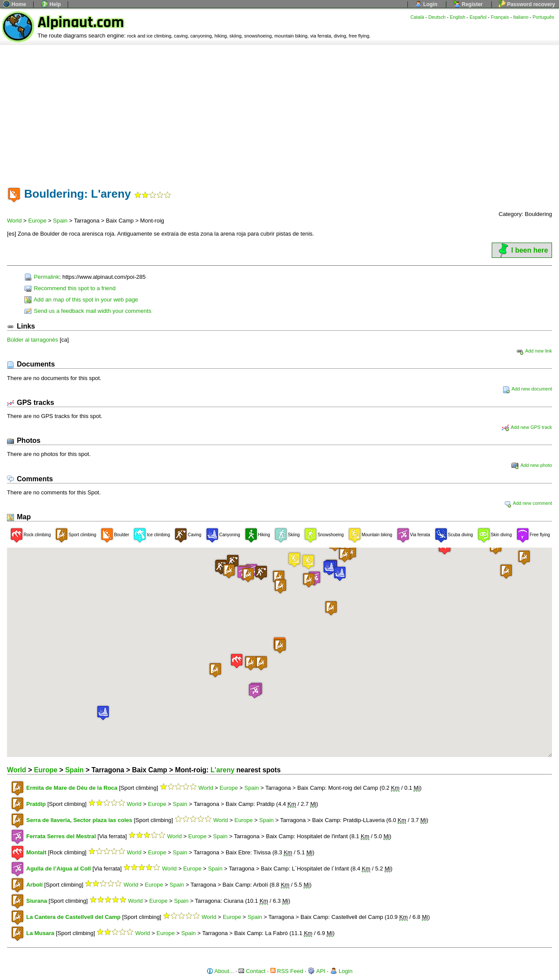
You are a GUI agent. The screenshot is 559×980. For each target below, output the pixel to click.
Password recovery (527, 4)
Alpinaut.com (81, 22)
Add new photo (532, 465)
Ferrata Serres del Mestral (61, 836)
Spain (60, 221)
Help (51, 4)
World (14, 221)
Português (543, 17)
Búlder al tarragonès (33, 340)
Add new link (534, 351)
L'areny (223, 770)
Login (426, 4)
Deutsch (437, 17)
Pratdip (36, 804)
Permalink (42, 277)
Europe (38, 221)
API (317, 971)
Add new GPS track (527, 427)
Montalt (36, 852)
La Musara (40, 933)
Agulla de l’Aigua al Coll (59, 869)
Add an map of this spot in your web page (81, 300)
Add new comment (528, 503)
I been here (522, 250)
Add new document (527, 389)
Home (15, 4)
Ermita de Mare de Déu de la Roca (72, 788)
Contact (252, 971)
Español (478, 17)
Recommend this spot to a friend (70, 288)
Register (468, 4)
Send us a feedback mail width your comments (88, 311)
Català (417, 17)
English (458, 17)
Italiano (521, 17)
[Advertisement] (279, 110)
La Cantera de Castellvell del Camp (73, 917)
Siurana (37, 901)
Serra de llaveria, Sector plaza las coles (79, 820)
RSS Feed (287, 971)
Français (500, 17)
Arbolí (35, 885)
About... (220, 971)
